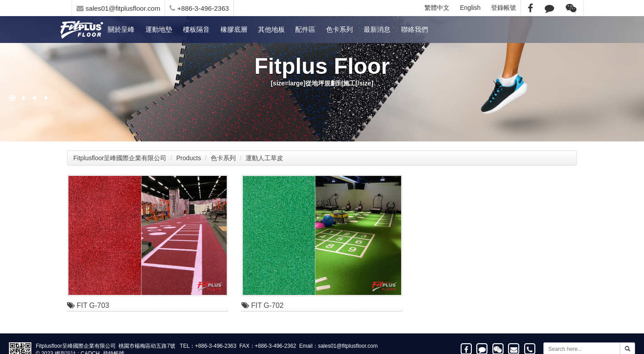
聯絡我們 (415, 29)
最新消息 (377, 29)
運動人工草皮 (264, 158)
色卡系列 (339, 29)
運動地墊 (159, 29)
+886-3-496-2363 (199, 8)
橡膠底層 (234, 29)
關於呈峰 (121, 29)
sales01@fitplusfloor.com (118, 8)
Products (189, 158)
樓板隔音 (196, 29)
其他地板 (271, 29)
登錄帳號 (504, 8)
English (470, 8)
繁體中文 (437, 8)
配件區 (305, 29)
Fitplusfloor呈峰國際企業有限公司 (120, 158)
